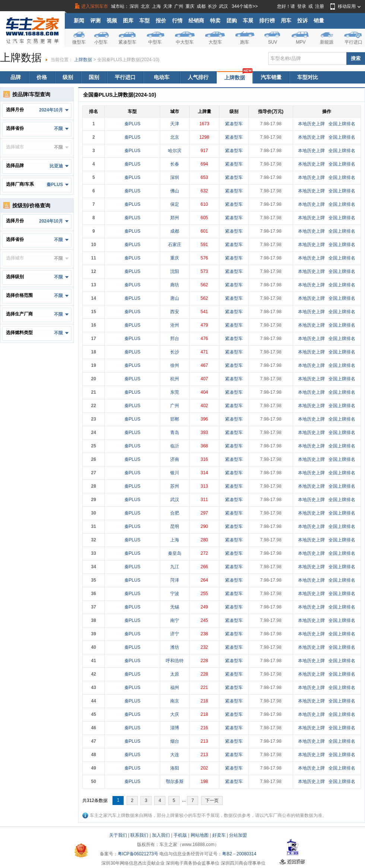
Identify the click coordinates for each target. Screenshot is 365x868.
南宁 (175, 620)
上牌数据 (83, 60)
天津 (168, 6)
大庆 (175, 714)
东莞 (175, 392)
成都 (201, 6)
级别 (68, 77)
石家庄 (175, 245)
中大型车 (185, 42)
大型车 (215, 42)
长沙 (212, 6)
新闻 (79, 21)
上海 (156, 6)
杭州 (175, 379)
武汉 (223, 6)
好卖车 (219, 835)
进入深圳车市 (95, 6)
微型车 (79, 42)
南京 (175, 701)
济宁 (175, 634)
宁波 (175, 594)
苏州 (175, 486)
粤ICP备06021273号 (138, 854)
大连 (175, 755)
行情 (177, 21)
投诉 (302, 21)
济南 (175, 459)
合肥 (175, 513)
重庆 (190, 6)
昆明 (175, 526)
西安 (175, 312)
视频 (112, 21)
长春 (175, 164)
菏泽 (175, 580)
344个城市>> (245, 6)
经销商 (196, 21)
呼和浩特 (175, 661)
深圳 (134, 6)
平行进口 (353, 42)
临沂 (175, 446)
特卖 (215, 21)
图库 (128, 21)
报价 (161, 21)
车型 (145, 21)
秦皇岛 (175, 553)
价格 (42, 77)
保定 (175, 204)
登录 (302, 6)
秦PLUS (132, 124)
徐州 (175, 365)
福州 (175, 688)
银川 (175, 473)
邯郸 (175, 419)
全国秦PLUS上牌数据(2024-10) (128, 60)
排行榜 (267, 21)
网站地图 (200, 835)
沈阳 (175, 271)
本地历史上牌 (311, 124)
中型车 (155, 42)
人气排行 (198, 77)
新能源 (327, 42)
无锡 (175, 607)
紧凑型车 (127, 42)
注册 (320, 6)
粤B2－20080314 (239, 854)
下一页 (212, 801)
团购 (232, 21)
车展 (248, 21)
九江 (175, 567)
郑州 (175, 218)
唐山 (175, 298)
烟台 (175, 741)
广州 (179, 6)
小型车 (101, 42)
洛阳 (175, 768)
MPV (301, 42)
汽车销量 (271, 77)
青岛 (175, 433)
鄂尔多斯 (175, 781)
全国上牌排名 (342, 124)
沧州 (175, 325)
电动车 (162, 77)
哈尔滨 (175, 151)
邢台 (175, 339)
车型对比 (308, 77)
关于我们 (118, 835)
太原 (175, 674)
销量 (319, 21)
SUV (273, 42)
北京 (145, 6)
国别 (94, 77)
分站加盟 (238, 835)
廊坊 (175, 285)
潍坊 (175, 647)
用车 (286, 21)
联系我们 (139, 835)
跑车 (245, 42)
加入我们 (161, 835)
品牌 (16, 77)
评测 (95, 21)
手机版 (180, 835)
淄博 (175, 728)
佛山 (175, 191)
